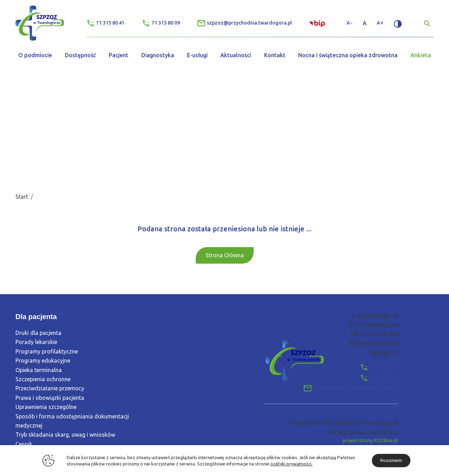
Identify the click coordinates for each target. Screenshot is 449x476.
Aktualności (236, 55)
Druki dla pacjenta (38, 333)
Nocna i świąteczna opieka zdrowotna (348, 55)
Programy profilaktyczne (47, 351)
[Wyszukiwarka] (427, 23)
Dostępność (81, 55)
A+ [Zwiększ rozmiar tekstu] (380, 23)
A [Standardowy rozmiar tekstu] (365, 23)
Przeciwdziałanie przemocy (50, 389)
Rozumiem (391, 460)
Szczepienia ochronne (43, 379)
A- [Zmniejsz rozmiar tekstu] (350, 23)
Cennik (24, 444)
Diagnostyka (158, 55)
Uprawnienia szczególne (46, 407)
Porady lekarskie (36, 342)
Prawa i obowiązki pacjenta (50, 398)
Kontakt (275, 55)
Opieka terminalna (39, 370)
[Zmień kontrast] (398, 23)
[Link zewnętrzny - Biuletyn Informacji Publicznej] (318, 23)
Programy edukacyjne (43, 361)
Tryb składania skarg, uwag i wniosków (65, 435)
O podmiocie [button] (35, 55)
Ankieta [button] (421, 55)
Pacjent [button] (119, 55)
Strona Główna (225, 255)
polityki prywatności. (291, 464)
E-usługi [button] (197, 55)
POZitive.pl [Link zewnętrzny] (386, 441)
